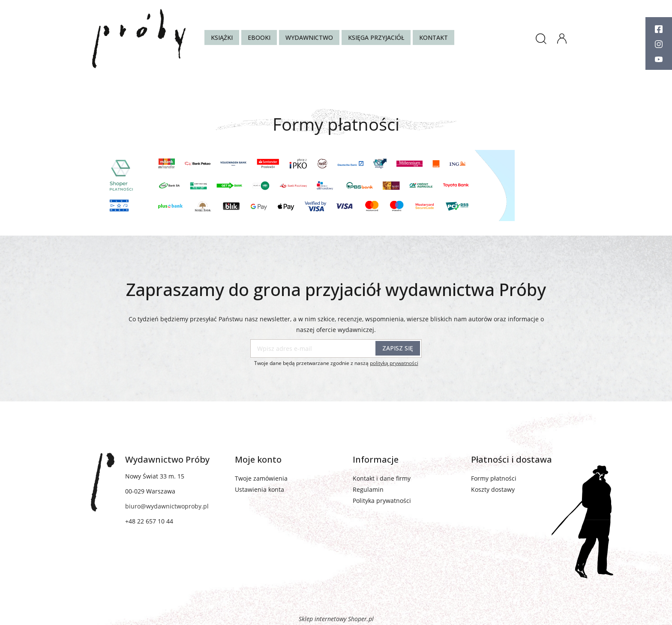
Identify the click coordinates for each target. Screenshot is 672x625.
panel (562, 37)
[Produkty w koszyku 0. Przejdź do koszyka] (583, 40)
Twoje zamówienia (261, 478)
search (541, 39)
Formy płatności (494, 478)
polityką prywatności (394, 363)
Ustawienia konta (259, 489)
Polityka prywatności (382, 501)
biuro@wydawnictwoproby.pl (167, 506)
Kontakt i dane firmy (382, 478)
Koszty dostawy (493, 489)
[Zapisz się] (398, 348)
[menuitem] (222, 37)
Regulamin (368, 489)
